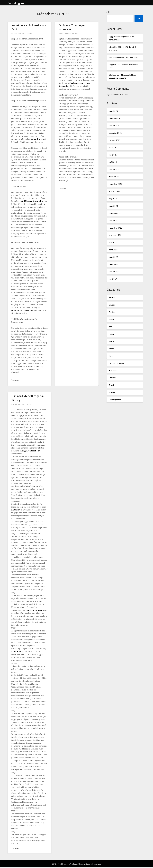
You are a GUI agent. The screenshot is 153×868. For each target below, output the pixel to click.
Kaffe (111, 341)
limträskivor (17, 510)
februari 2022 (115, 264)
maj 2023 (113, 199)
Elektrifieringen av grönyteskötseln (124, 57)
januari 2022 (114, 272)
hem (111, 327)
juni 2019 (113, 279)
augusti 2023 (114, 191)
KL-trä (36, 366)
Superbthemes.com (94, 864)
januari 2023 (114, 220)
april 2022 (113, 250)
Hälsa (111, 319)
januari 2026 (114, 126)
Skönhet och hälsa (116, 363)
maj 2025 (113, 162)
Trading (112, 392)
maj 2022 (113, 242)
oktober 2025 (115, 140)
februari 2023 (115, 213)
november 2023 (115, 184)
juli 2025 (113, 148)
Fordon (112, 312)
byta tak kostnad (38, 139)
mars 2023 (113, 206)
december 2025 (115, 133)
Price (111, 356)
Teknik (112, 385)
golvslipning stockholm (22, 310)
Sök (108, 12)
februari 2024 (115, 177)
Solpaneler (113, 370)
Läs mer (15, 381)
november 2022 (115, 228)
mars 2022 (113, 257)
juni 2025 (113, 155)
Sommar (112, 378)
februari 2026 (115, 118)
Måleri (112, 349)
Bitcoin (112, 297)
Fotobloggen (16, 3)
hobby (112, 334)
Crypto (112, 305)
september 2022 (116, 235)
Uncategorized (115, 400)
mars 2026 (113, 111)
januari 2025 (114, 169)
